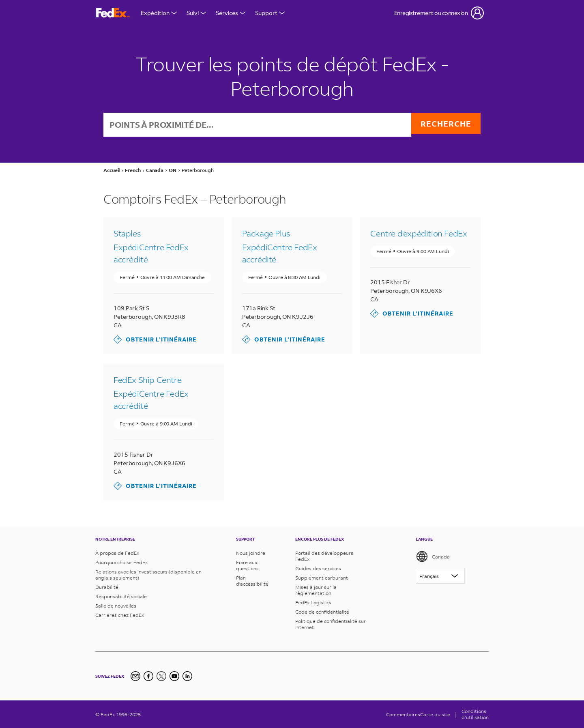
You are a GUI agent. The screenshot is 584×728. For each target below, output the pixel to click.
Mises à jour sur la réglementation (316, 590)
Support (270, 13)
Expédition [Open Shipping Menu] (159, 13)
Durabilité (107, 587)
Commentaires (403, 714)
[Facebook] (148, 676)
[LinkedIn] (187, 676)
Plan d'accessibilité (252, 581)
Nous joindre (251, 553)
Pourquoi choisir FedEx (121, 562)
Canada (433, 556)
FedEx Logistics (313, 602)
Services (231, 13)
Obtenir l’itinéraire (155, 340)
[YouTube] (174, 676)
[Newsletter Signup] (135, 676)
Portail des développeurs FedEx (324, 556)
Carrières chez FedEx (120, 615)
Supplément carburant (322, 578)
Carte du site (435, 714)
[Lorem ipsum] (440, 576)
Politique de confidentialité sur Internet (331, 624)
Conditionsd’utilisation (475, 714)
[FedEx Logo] (113, 13)
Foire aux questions (247, 565)
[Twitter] (161, 676)
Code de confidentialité (322, 612)
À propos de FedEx (117, 553)
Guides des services (318, 568)
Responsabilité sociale (121, 596)
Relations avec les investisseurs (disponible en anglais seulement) (148, 575)
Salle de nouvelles (116, 606)
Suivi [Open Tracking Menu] (196, 13)
